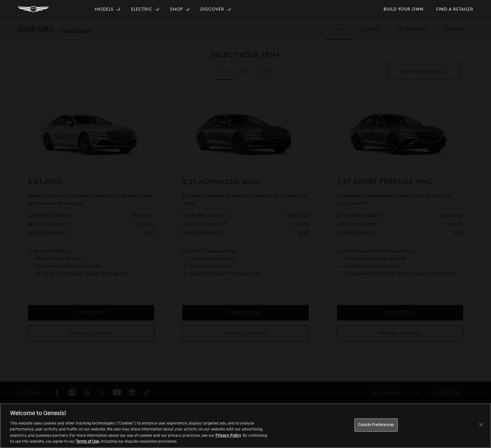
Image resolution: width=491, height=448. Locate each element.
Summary (455, 33)
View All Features (91, 333)
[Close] (481, 425)
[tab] (244, 71)
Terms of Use (87, 441)
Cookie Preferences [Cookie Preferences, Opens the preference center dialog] (376, 425)
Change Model (76, 31)
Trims (343, 33)
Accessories (412, 33)
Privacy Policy (228, 435)
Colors (372, 33)
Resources (447, 393)
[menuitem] (108, 9)
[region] (246, 426)
